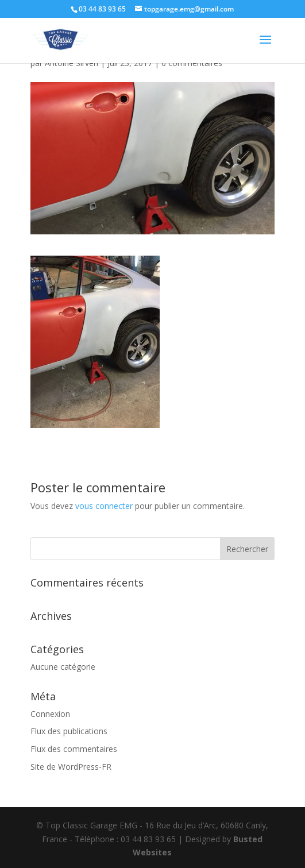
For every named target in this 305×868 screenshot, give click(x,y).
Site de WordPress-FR (71, 767)
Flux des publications (69, 731)
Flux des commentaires (74, 749)
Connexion (50, 714)
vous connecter (104, 506)
